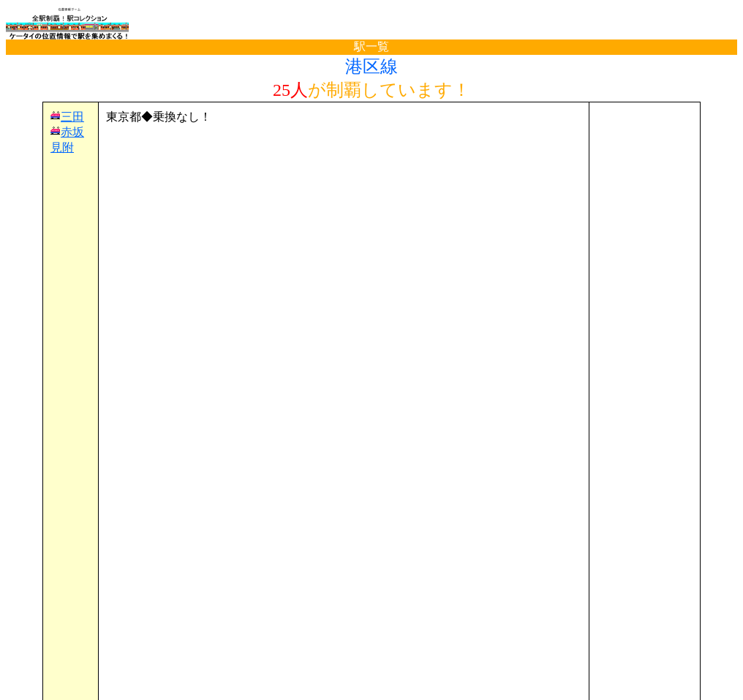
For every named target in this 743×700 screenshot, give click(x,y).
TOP (31, 659)
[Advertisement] (344, 147)
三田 (72, 117)
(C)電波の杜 (371, 686)
